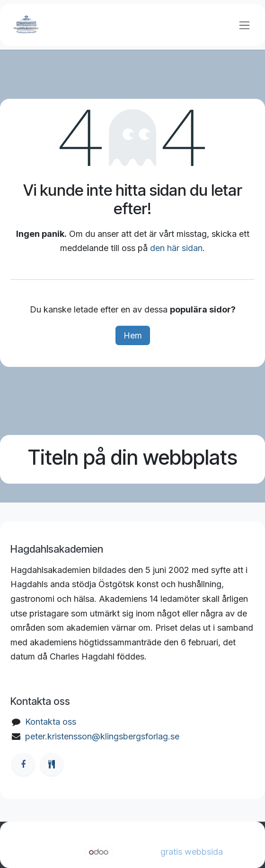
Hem (133, 335)
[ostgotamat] (52, 764)
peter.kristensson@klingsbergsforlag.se (102, 736)
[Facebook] (23, 764)
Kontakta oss (51, 722)
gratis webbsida (192, 852)
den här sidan (176, 248)
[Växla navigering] (244, 25)
